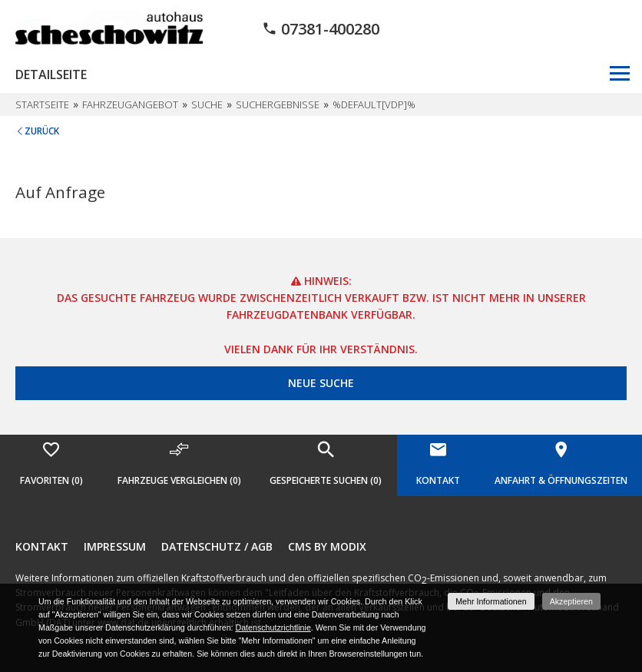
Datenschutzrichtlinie (273, 627)
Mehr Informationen (491, 601)
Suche (207, 104)
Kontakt (42, 546)
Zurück (42, 131)
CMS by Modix (327, 546)
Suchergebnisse (278, 104)
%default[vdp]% (374, 104)
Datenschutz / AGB (217, 546)
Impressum (115, 546)
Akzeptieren (571, 601)
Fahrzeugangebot (130, 104)
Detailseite (51, 74)
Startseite (42, 104)
